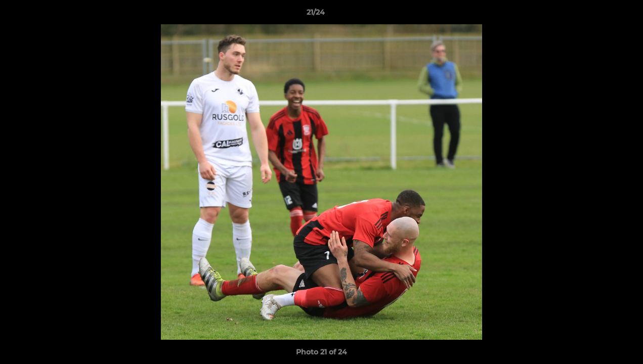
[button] (601, 15)
